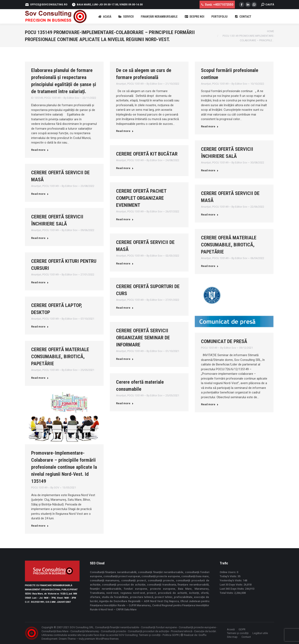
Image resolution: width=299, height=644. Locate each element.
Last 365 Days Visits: (232, 589)
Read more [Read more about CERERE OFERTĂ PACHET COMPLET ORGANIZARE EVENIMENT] (125, 219)
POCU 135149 (52, 98)
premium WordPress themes (102, 639)
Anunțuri (121, 84)
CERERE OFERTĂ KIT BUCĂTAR (147, 154)
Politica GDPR (171, 635)
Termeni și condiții (150, 635)
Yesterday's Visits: (231, 580)
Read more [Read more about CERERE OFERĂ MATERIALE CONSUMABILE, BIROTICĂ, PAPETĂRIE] (210, 266)
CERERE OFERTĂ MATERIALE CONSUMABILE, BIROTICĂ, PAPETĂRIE (60, 357)
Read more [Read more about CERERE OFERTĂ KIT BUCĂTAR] (125, 168)
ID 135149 (37, 98)
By (71, 98)
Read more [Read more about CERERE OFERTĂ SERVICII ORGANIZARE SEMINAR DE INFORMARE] (125, 359)
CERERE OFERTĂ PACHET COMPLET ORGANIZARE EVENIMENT (141, 198)
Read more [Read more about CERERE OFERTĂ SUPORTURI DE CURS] (125, 308)
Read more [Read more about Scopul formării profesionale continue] (210, 126)
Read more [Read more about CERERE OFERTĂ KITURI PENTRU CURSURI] (40, 282)
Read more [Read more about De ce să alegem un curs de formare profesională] (125, 131)
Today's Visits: (229, 576)
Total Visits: (227, 593)
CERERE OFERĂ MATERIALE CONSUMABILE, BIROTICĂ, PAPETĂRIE (229, 245)
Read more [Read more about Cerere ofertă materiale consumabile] (125, 403)
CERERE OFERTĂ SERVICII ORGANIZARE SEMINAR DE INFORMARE (143, 338)
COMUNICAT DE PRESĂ (224, 341)
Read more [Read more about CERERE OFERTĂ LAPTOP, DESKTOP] (40, 327)
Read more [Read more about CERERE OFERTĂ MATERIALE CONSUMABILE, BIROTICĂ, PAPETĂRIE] (40, 378)
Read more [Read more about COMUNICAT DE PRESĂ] (210, 404)
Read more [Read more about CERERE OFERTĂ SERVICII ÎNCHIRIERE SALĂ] (210, 170)
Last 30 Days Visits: (232, 585)
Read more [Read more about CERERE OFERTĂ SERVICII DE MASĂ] (40, 194)
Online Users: (228, 572)
